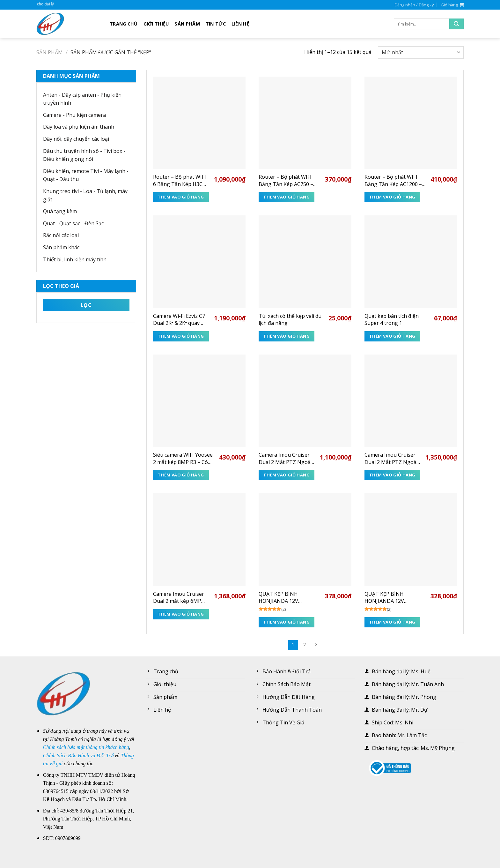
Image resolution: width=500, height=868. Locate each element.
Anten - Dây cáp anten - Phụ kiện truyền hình (82, 99)
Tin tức (216, 24)
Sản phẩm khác (61, 247)
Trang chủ (124, 24)
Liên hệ (240, 24)
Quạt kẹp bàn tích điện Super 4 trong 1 (392, 319)
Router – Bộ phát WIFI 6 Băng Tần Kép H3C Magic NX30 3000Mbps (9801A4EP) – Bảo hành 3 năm (181, 180)
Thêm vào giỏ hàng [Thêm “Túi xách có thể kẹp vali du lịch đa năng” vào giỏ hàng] (287, 336)
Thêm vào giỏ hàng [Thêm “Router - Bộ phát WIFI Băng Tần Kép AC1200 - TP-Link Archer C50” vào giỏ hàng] (392, 197)
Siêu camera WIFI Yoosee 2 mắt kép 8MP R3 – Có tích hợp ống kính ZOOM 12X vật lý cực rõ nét (183, 458)
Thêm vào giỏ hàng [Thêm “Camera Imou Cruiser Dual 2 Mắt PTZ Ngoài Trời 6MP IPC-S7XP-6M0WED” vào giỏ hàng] (287, 475)
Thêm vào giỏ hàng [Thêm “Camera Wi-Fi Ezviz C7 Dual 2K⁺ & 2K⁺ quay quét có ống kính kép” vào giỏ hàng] (181, 336)
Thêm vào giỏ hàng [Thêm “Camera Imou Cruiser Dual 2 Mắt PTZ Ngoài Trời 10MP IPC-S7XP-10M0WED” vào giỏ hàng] (392, 475)
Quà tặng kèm (60, 211)
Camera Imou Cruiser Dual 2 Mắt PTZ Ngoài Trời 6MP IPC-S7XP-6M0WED (285, 458)
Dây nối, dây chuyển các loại (76, 139)
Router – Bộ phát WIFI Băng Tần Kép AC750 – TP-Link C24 (286, 180)
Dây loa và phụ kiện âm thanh (79, 127)
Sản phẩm (187, 24)
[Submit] (456, 24)
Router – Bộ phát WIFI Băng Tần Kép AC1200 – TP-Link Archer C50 (393, 180)
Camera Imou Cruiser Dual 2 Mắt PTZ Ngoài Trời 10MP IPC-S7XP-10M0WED (391, 458)
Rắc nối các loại (61, 235)
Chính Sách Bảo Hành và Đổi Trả (78, 756)
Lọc (86, 305)
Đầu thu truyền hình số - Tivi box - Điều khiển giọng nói (84, 155)
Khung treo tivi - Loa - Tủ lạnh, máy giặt (85, 195)
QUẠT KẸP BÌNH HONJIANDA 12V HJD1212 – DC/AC (385, 598)
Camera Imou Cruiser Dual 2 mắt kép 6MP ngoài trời (179, 598)
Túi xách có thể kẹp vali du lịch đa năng (290, 319)
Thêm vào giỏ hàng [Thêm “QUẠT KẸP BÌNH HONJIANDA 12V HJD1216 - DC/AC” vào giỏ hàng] (287, 622)
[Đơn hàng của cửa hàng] (421, 52)
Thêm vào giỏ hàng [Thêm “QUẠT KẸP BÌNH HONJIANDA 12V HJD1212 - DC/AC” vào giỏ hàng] (392, 622)
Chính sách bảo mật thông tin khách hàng (86, 747)
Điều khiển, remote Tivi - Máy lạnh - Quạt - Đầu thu (86, 175)
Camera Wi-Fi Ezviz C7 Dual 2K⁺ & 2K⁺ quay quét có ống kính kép (179, 320)
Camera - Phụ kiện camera (74, 115)
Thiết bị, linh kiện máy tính (75, 259)
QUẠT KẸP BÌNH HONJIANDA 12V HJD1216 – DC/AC (279, 598)
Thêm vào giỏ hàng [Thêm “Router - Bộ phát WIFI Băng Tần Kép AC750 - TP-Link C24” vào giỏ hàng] (287, 197)
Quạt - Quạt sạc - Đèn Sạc (73, 223)
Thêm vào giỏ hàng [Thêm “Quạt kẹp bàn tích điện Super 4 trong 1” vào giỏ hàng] (392, 336)
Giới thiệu (156, 24)
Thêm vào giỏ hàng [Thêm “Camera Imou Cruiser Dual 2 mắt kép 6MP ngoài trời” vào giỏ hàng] (181, 614)
